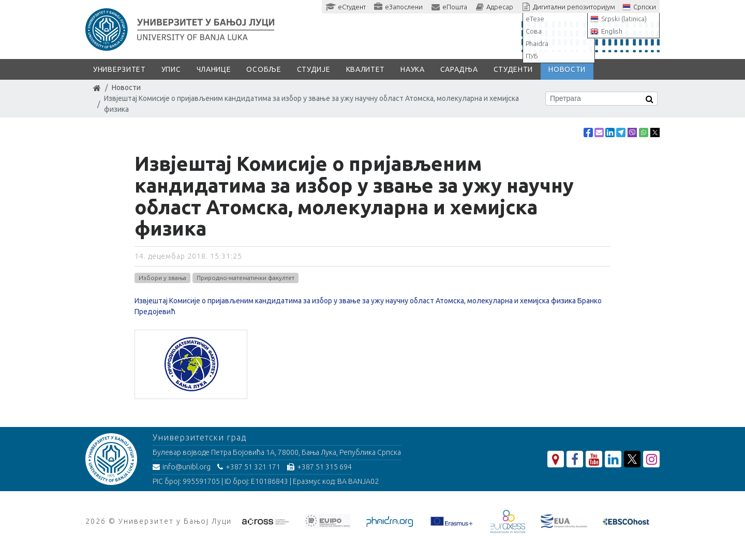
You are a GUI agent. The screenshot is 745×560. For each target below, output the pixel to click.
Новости (567, 69)
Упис (171, 69)
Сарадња (459, 69)
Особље (264, 69)
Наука (413, 69)
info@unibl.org (182, 467)
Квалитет (366, 69)
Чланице (214, 69)
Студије (314, 69)
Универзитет (120, 69)
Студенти (513, 69)
